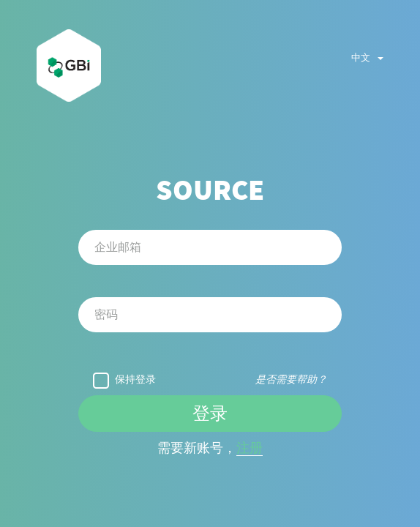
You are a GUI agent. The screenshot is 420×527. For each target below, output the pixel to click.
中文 (367, 57)
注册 (250, 448)
